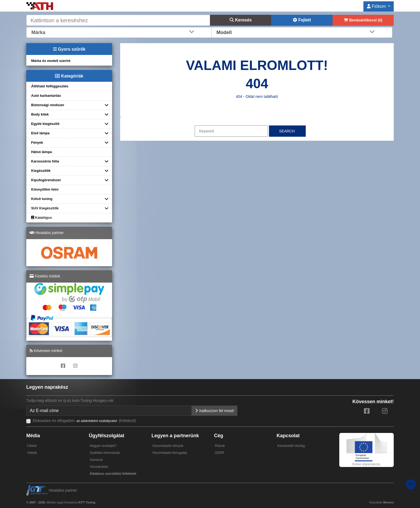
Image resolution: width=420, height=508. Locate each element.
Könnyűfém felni (45, 189)
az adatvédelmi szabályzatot (97, 421)
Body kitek (40, 114)
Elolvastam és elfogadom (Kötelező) (84, 421)
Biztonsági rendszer (48, 105)
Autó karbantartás (46, 96)
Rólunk (220, 446)
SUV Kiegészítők (45, 208)
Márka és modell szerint (51, 61)
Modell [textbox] (224, 32)
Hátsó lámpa (41, 152)
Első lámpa (40, 133)
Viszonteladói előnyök (168, 446)
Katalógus (41, 218)
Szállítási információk (105, 453)
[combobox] (119, 32)
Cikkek (32, 446)
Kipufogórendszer (46, 180)
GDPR (220, 453)
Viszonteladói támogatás (170, 453)
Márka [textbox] (38, 32)
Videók (32, 453)
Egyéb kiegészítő (45, 124)
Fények (37, 142)
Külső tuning (42, 199)
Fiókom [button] (377, 6)
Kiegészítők (41, 171)
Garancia (96, 460)
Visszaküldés (99, 467)
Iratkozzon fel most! (214, 411)
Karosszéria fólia (45, 161)
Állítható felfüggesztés (50, 86)
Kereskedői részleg (291, 446)
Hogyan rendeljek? (103, 446)
